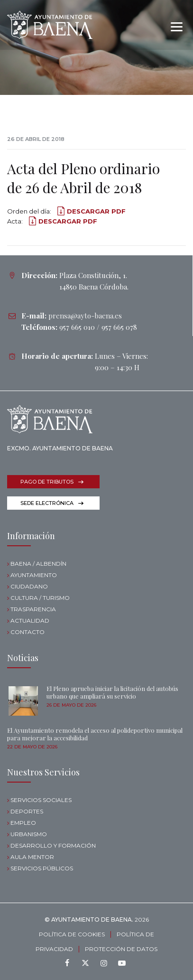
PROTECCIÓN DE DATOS (121, 949)
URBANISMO (29, 834)
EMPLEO (23, 823)
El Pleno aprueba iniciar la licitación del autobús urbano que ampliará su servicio (112, 692)
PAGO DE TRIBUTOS (47, 482)
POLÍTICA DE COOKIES (72, 934)
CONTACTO (28, 632)
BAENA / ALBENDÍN (38, 564)
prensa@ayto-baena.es (85, 316)
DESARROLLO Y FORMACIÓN (53, 845)
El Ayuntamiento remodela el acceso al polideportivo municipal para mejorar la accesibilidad (95, 734)
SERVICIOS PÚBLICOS (42, 868)
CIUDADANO (29, 586)
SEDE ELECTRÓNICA (47, 503)
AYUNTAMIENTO (34, 575)
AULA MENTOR (32, 857)
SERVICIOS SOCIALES (41, 800)
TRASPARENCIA (33, 609)
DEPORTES (27, 811)
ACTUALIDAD (30, 621)
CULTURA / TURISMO (40, 598)
